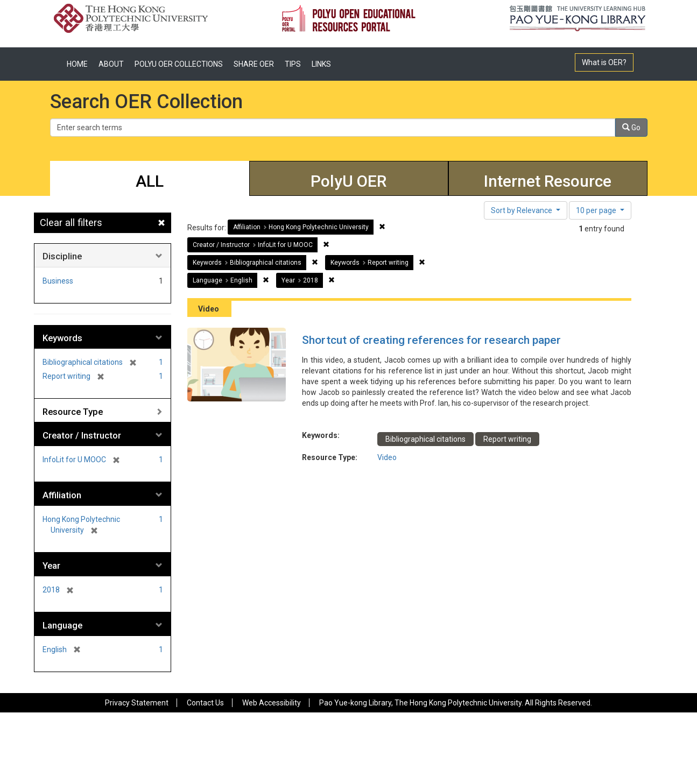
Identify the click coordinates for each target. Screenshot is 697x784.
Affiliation (62, 495)
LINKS (321, 64)
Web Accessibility (272, 703)
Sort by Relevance (522, 210)
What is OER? (604, 62)
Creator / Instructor (82, 435)
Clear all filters (71, 223)
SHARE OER (254, 64)
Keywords (62, 338)
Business (58, 281)
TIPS (293, 64)
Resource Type (73, 412)
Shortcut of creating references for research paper (431, 340)
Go (631, 128)
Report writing (507, 439)
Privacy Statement (137, 703)
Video (387, 457)
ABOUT (111, 64)
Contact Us (205, 703)
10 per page (597, 210)
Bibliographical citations (425, 439)
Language (62, 625)
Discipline (62, 256)
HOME (77, 64)
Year (51, 566)
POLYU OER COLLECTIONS (179, 64)
